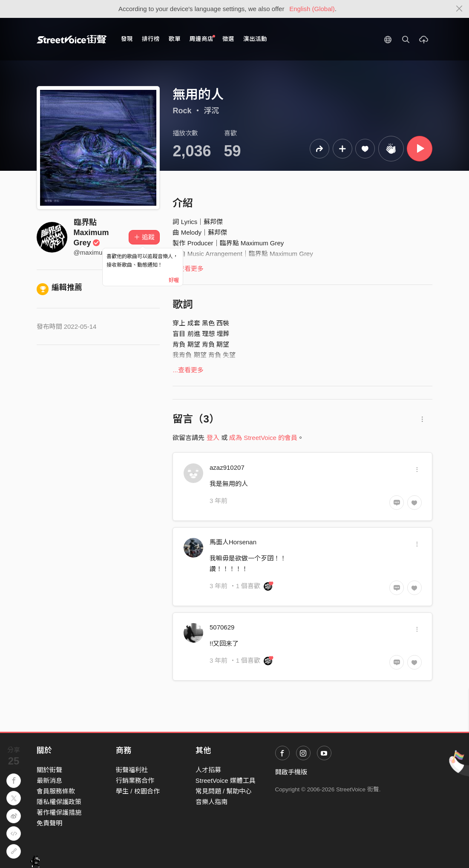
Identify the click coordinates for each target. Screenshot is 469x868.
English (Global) (312, 9)
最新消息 (49, 780)
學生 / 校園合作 (138, 791)
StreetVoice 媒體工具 (226, 780)
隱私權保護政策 (59, 802)
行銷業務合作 (135, 780)
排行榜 (151, 39)
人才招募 (208, 770)
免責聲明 (49, 823)
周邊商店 (203, 39)
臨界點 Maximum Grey (91, 233)
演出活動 (255, 39)
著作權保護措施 (59, 812)
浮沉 (211, 111)
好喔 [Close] (174, 280)
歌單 (175, 39)
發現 (127, 39)
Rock (182, 111)
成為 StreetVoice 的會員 (263, 438)
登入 (213, 438)
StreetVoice (72, 39)
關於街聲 (49, 770)
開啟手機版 (291, 772)
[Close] (459, 9)
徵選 (228, 39)
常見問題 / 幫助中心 (224, 791)
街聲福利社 (132, 770)
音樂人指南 (211, 802)
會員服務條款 (56, 791)
